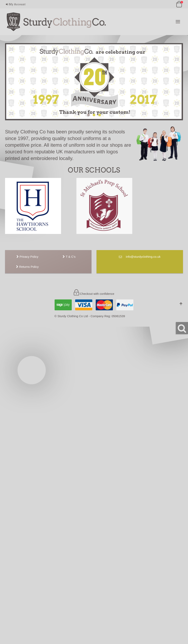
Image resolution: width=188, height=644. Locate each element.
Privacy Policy (28, 257)
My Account (16, 4)
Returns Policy (27, 267)
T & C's (69, 257)
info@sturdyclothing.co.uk (140, 257)
